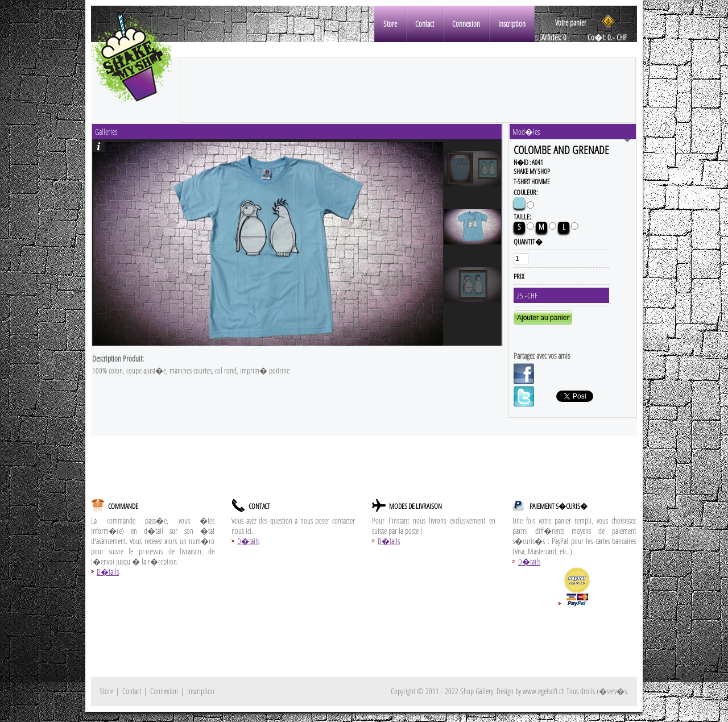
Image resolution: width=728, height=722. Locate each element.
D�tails (108, 572)
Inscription (512, 24)
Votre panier (571, 22)
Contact (425, 24)
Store (390, 24)
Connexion (466, 24)
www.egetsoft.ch (544, 691)
